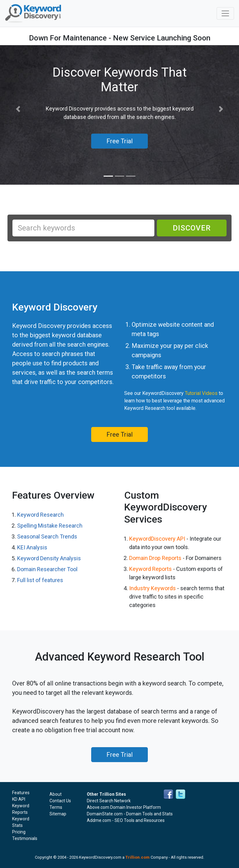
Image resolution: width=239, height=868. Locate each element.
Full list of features (40, 580)
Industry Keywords (152, 588)
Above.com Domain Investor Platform (124, 807)
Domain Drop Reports (155, 558)
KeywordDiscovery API (157, 539)
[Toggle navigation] (225, 13)
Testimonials (25, 838)
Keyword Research (40, 515)
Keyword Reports (150, 569)
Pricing (19, 832)
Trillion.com (138, 857)
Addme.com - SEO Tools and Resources (126, 820)
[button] (18, 109)
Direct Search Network (109, 801)
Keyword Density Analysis (49, 558)
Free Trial (119, 434)
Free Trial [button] (119, 141)
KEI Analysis (32, 547)
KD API (19, 799)
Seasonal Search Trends (47, 536)
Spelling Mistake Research (50, 526)
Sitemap (58, 814)
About (56, 794)
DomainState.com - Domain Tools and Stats (130, 814)
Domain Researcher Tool (47, 569)
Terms (56, 807)
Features (21, 793)
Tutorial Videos (201, 393)
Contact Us (60, 801)
